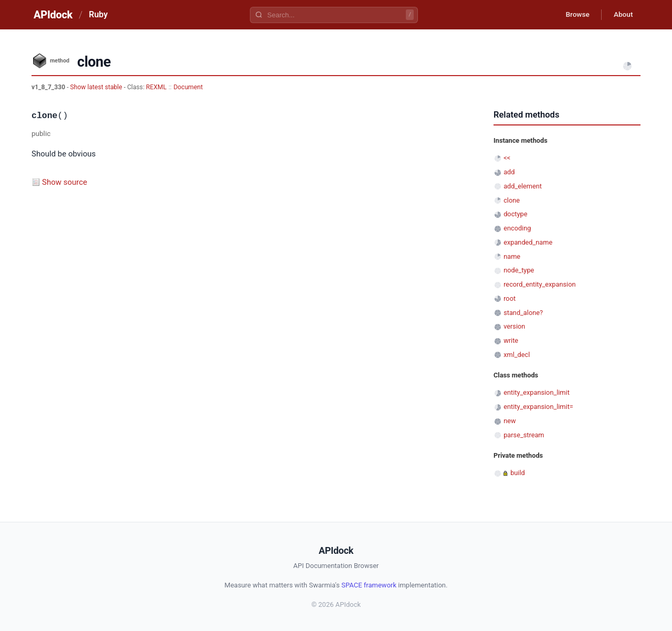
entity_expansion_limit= (538, 407)
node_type (519, 270)
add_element (523, 186)
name (512, 256)
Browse (575, 15)
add (509, 172)
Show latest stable (97, 87)
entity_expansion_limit (537, 392)
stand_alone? (523, 313)
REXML (156, 87)
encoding (517, 228)
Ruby (98, 14)
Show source (65, 182)
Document (188, 87)
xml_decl (517, 355)
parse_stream (524, 435)
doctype (515, 214)
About (622, 15)
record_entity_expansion (539, 284)
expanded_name (528, 242)
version (514, 326)
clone (512, 200)
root (510, 298)
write (511, 340)
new (510, 421)
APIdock (53, 15)
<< (507, 158)
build (518, 473)
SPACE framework (369, 585)
